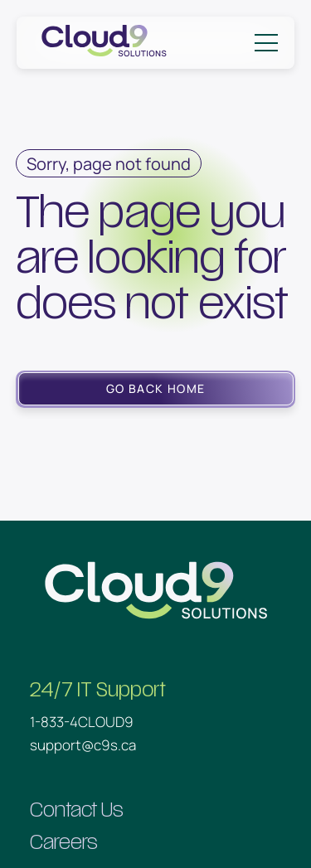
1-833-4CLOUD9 (82, 722)
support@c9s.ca (83, 745)
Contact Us (77, 810)
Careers (64, 843)
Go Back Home (156, 388)
